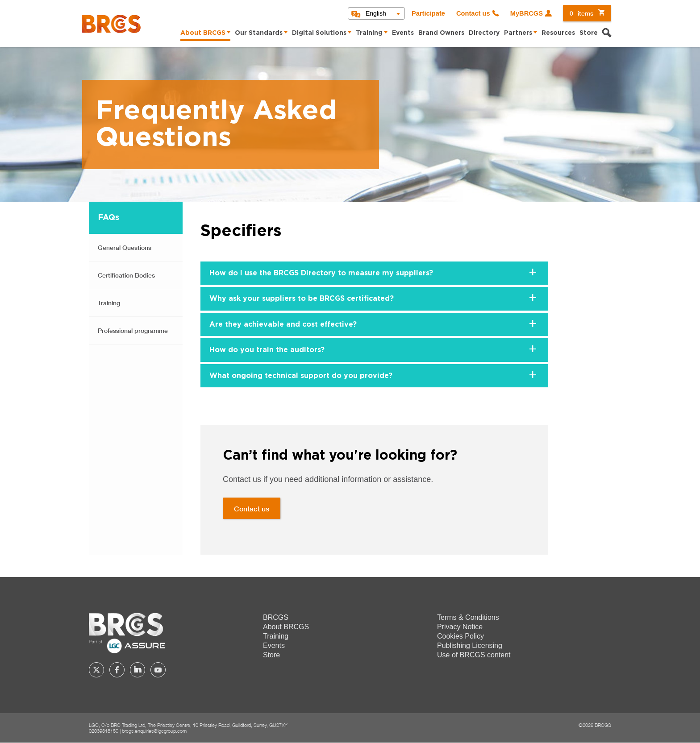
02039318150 (104, 731)
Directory (484, 33)
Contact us (473, 13)
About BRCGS (203, 33)
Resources (558, 33)
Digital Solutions (319, 33)
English (376, 13)
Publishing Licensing (470, 645)
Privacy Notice (460, 627)
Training (369, 33)
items (581, 13)
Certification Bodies (126, 275)
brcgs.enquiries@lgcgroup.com (154, 731)
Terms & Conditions (468, 617)
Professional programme (133, 330)
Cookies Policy (460, 636)
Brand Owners (441, 33)
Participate (428, 13)
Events (403, 33)
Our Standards (259, 33)
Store (589, 33)
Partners (518, 33)
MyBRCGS (527, 13)
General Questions (125, 247)
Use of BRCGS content (474, 655)
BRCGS (276, 617)
